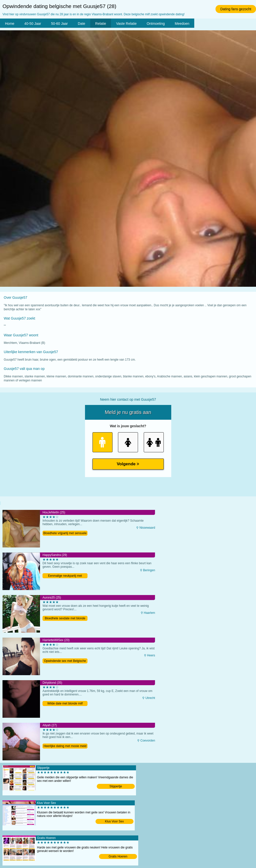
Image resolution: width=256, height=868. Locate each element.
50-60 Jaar (59, 24)
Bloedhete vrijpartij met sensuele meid (65, 534)
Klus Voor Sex (114, 821)
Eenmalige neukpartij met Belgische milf (65, 576)
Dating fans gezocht (236, 9)
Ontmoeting (156, 24)
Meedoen (182, 24)
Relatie (101, 24)
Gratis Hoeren (118, 856)
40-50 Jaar (33, 24)
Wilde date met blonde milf (65, 703)
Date (81, 24)
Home (10, 24)
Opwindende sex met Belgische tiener (65, 661)
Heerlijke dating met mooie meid (65, 746)
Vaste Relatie (126, 24)
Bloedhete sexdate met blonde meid (65, 619)
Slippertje (116, 786)
